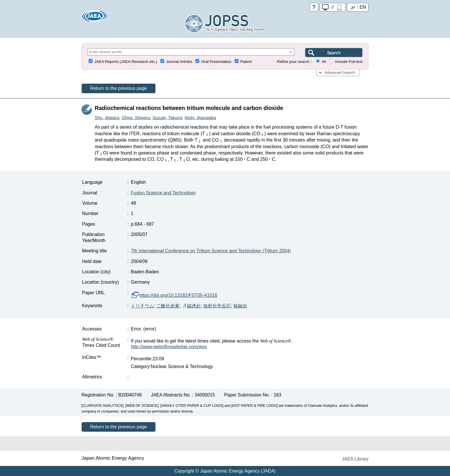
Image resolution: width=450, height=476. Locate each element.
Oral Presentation (216, 62)
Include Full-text (349, 62)
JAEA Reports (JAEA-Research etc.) (126, 62)
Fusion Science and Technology (163, 193)
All (324, 62)
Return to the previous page (118, 88)
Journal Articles (179, 62)
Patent (246, 62)
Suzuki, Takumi (167, 118)
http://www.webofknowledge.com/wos (169, 347)
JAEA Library (355, 459)
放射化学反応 (217, 306)
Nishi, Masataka (200, 118)
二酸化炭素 (168, 306)
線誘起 (191, 306)
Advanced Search (340, 72)
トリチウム (142, 306)
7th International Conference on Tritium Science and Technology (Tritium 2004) (211, 251)
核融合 (240, 306)
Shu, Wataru (107, 118)
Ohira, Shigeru (136, 118)
